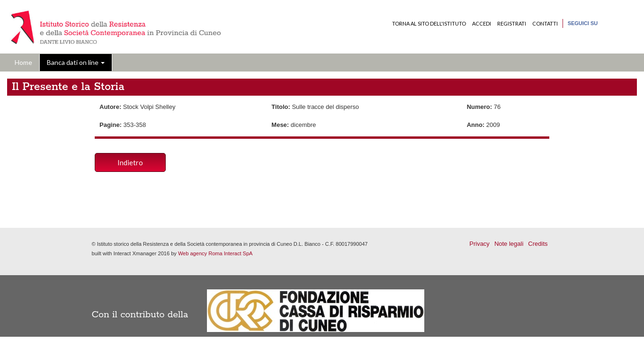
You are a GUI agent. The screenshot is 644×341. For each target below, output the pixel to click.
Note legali (509, 244)
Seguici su (583, 23)
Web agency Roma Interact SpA (215, 253)
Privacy (479, 244)
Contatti (545, 23)
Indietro (130, 162)
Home (23, 62)
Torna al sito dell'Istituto (429, 23)
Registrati (512, 23)
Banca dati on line (76, 62)
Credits (538, 244)
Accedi (482, 23)
